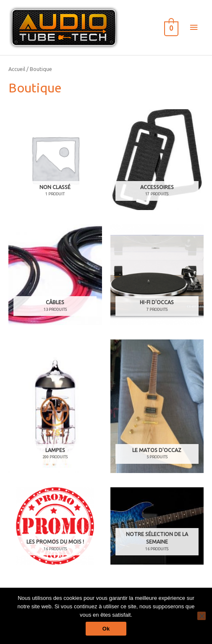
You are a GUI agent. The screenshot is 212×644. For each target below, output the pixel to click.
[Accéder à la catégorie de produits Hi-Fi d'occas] (157, 275)
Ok (106, 629)
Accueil (17, 69)
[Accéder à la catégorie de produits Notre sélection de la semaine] (157, 526)
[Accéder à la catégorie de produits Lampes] (55, 406)
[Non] (202, 616)
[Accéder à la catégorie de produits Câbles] (55, 275)
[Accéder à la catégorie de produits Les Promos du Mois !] (55, 526)
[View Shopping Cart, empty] (170, 28)
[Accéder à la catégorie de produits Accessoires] (157, 160)
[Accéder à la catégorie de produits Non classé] (55, 160)
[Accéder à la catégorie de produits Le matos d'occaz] (157, 406)
